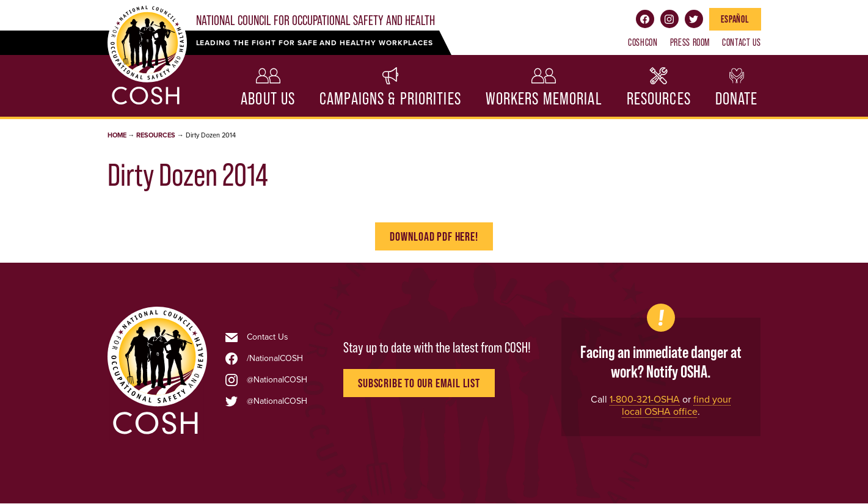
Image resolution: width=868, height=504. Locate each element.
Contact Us (741, 42)
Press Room (690, 42)
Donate (737, 99)
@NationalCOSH (277, 380)
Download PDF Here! (434, 236)
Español (735, 19)
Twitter (694, 19)
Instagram (669, 19)
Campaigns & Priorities (390, 99)
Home (117, 135)
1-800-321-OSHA (645, 399)
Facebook (645, 19)
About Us (268, 99)
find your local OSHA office (677, 405)
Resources (659, 99)
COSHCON (643, 42)
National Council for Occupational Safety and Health (315, 20)
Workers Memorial (544, 99)
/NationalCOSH (275, 359)
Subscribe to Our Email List (419, 383)
